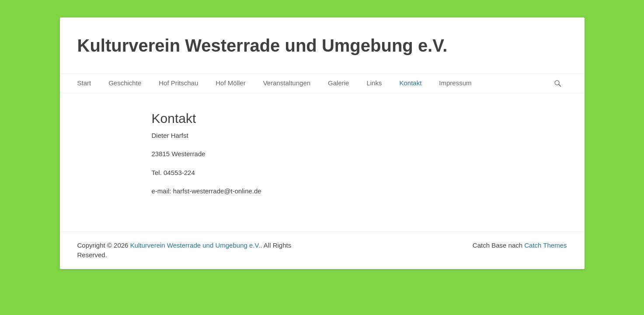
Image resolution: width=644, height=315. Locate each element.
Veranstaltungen (287, 83)
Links (374, 83)
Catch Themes (545, 245)
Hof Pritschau (178, 83)
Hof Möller (230, 83)
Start (84, 83)
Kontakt (410, 83)
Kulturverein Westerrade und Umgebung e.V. (263, 45)
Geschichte (125, 83)
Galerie (338, 83)
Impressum (455, 83)
